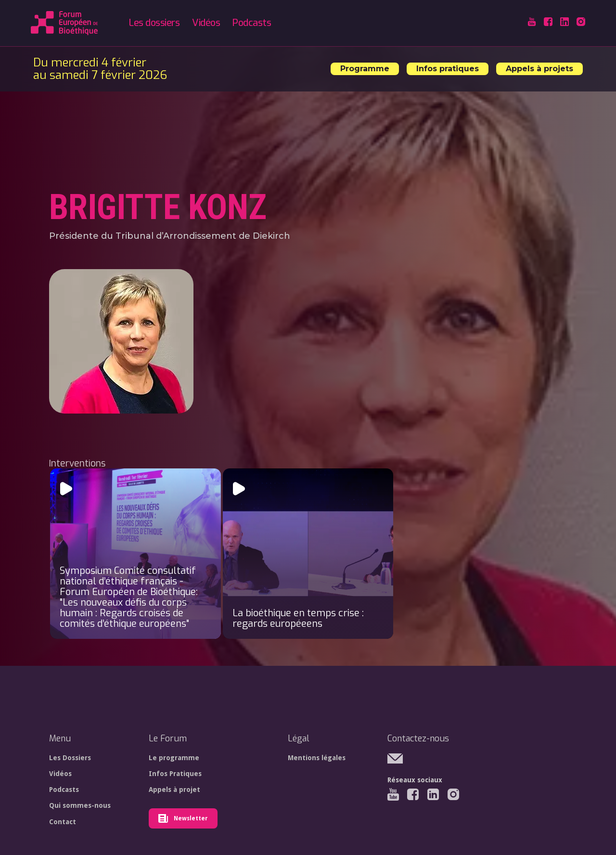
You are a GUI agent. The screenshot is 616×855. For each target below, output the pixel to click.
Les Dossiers (70, 758)
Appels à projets (539, 69)
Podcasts (252, 23)
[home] (64, 23)
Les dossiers (154, 23)
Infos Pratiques (175, 774)
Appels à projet (174, 790)
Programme (365, 69)
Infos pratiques (448, 69)
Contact (63, 822)
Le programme (174, 758)
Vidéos (206, 23)
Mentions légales (317, 758)
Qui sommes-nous (80, 805)
